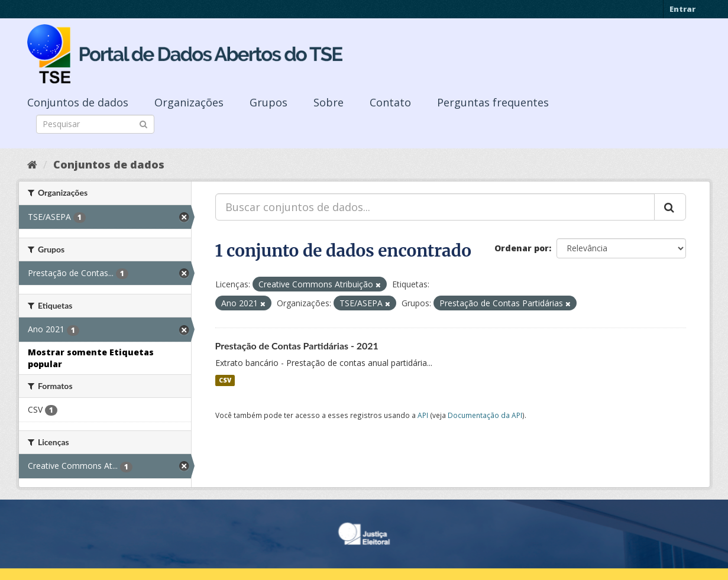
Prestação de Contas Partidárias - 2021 (297, 346)
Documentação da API (485, 415)
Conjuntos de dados (78, 102)
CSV (225, 380)
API (423, 415)
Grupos (268, 102)
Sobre (329, 102)
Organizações (189, 102)
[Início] (32, 164)
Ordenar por (522, 248)
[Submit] (143, 123)
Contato (390, 102)
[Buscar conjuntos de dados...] (435, 207)
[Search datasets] (95, 124)
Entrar (682, 9)
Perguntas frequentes (493, 102)
